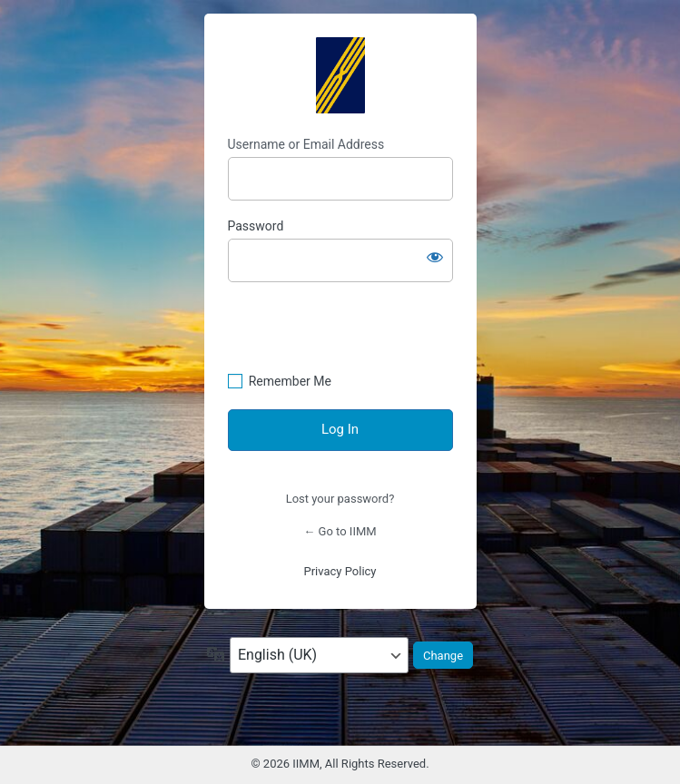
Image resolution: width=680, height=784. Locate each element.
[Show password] (435, 257)
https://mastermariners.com (340, 75)
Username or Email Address (306, 144)
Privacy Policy (340, 571)
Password (256, 226)
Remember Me (290, 381)
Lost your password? (340, 499)
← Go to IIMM (340, 531)
